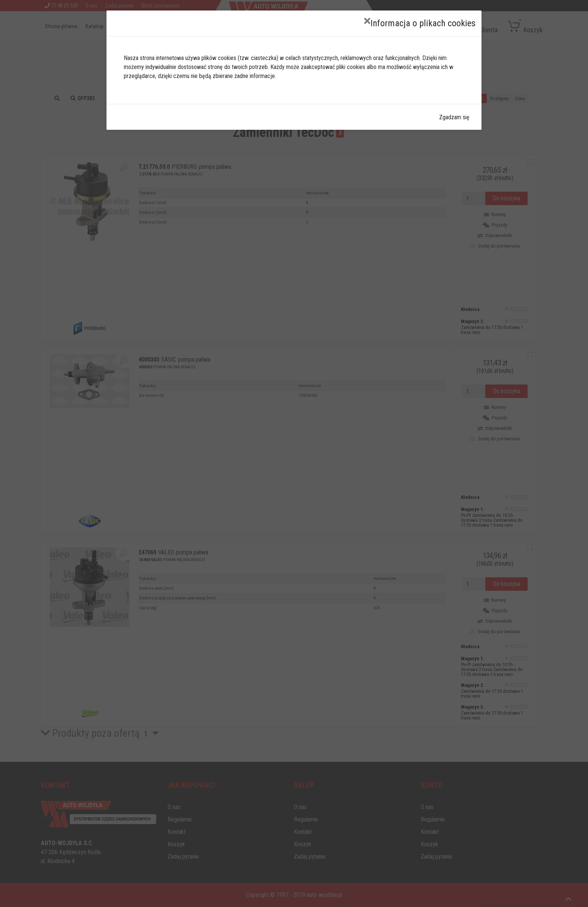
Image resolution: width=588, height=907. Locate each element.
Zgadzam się (454, 117)
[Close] (367, 21)
